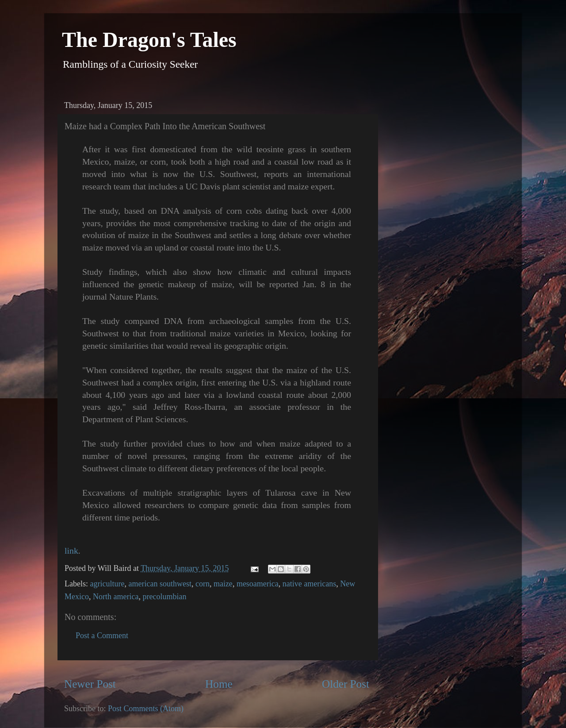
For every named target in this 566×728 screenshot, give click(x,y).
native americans (309, 584)
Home (219, 684)
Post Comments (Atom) (146, 709)
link (71, 551)
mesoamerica (258, 584)
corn (203, 584)
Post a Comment (102, 636)
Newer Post (90, 684)
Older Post (346, 684)
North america (116, 597)
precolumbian (164, 597)
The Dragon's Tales (149, 40)
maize (223, 584)
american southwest (160, 584)
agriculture (107, 584)
